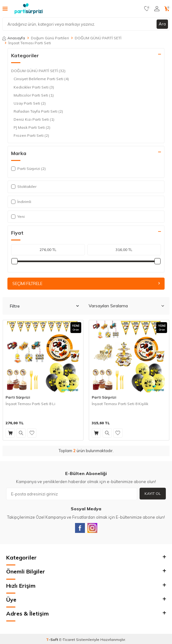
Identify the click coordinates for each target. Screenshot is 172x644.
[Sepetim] (167, 9)
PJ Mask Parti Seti (32, 128)
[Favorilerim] (147, 9)
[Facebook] (80, 528)
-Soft (53, 640)
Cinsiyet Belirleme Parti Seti (41, 79)
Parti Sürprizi (18, 397)
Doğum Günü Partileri (50, 38)
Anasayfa (14, 38)
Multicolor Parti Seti (34, 95)
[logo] (29, 9)
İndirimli (21, 202)
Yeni (18, 216)
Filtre (44, 306)
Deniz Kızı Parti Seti (34, 119)
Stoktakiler (24, 186)
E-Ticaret (67, 640)
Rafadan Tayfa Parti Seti (38, 111)
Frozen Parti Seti (31, 136)
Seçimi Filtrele (86, 283)
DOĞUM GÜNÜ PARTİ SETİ (98, 38)
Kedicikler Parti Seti (34, 87)
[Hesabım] (157, 9)
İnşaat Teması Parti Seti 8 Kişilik (120, 404)
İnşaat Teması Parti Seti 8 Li (30, 404)
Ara (162, 24)
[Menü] (5, 8)
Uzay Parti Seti (30, 103)
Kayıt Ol (153, 493)
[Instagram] (92, 528)
